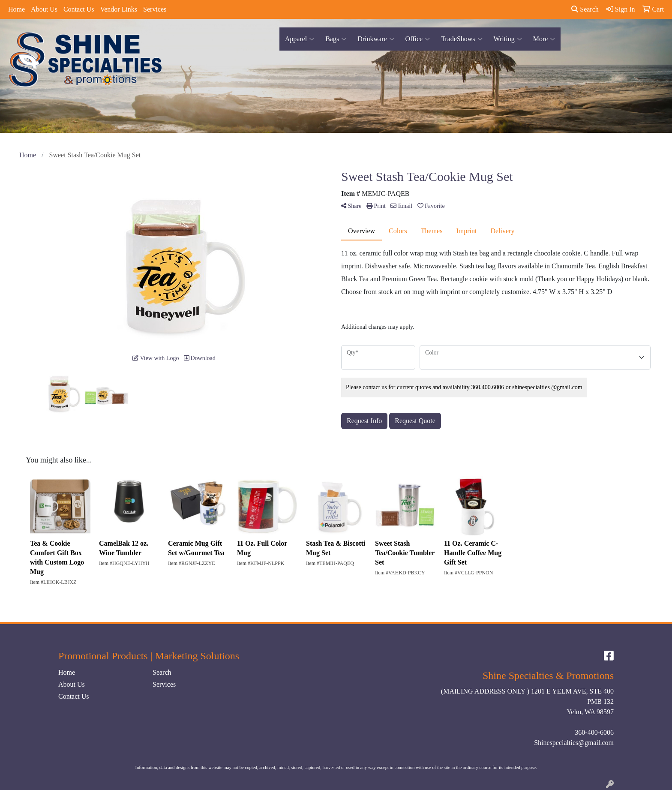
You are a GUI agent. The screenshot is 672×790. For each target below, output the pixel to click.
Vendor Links (118, 9)
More (544, 39)
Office (418, 39)
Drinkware (376, 39)
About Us (44, 9)
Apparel (300, 39)
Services (155, 9)
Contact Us (79, 9)
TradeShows (462, 39)
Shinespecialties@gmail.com (574, 743)
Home (16, 9)
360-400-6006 (594, 732)
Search (585, 9)
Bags (336, 39)
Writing (508, 39)
